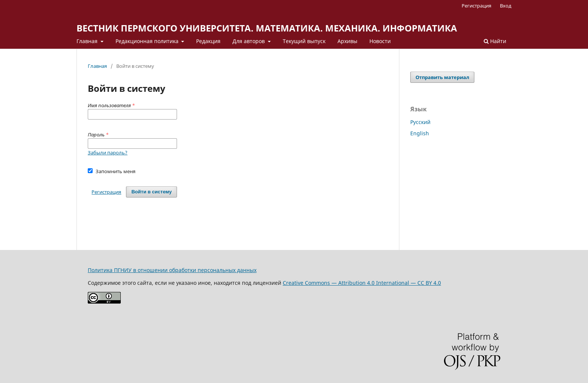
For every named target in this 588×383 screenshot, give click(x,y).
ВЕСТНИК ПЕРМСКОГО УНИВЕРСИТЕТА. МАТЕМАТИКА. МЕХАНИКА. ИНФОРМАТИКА (267, 28)
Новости (380, 41)
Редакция (208, 41)
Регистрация (476, 6)
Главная (88, 41)
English (420, 133)
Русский (420, 122)
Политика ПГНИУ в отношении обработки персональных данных (172, 270)
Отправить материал (442, 77)
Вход (506, 6)
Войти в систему (151, 192)
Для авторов (249, 41)
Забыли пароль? (108, 153)
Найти (495, 41)
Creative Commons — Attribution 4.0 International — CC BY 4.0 (362, 283)
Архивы (347, 41)
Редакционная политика (148, 41)
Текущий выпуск (304, 41)
